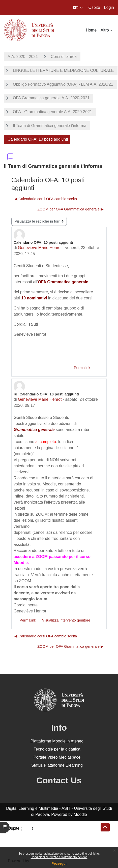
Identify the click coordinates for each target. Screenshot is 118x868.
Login (109, 7)
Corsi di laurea (64, 57)
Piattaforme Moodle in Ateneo (57, 741)
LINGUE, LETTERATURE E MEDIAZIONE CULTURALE (63, 70)
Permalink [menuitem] (82, 368)
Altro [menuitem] (105, 30)
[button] (78, 8)
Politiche (15, 840)
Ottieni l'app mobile (25, 846)
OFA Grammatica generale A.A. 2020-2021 (51, 98)
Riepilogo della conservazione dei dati (42, 834)
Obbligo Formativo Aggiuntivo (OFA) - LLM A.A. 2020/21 (63, 84)
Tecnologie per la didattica (57, 749)
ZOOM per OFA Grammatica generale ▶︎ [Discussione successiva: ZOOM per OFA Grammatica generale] (70, 209)
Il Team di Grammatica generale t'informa (50, 126)
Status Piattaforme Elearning (57, 765)
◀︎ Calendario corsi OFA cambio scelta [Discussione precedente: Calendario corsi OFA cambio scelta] (46, 199)
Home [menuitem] (91, 30)
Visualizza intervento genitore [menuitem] (66, 620)
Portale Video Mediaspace (57, 757)
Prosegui (59, 863)
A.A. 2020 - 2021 (23, 57)
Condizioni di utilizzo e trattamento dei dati (59, 857)
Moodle (80, 814)
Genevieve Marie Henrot (40, 248)
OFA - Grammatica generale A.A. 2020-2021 (52, 112)
